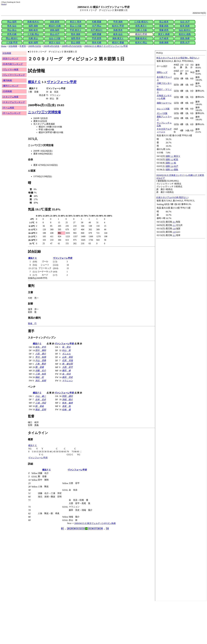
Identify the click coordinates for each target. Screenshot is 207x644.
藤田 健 (66, 370)
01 (62, 529)
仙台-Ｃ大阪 (55, 38)
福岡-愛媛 (97, 34)
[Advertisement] (82, 623)
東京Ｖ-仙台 (55, 43)
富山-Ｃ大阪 (76, 26)
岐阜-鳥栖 (185, 26)
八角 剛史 (41, 364)
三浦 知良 (41, 374)
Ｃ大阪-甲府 (12, 43)
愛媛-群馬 (164, 30)
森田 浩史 (67, 377)
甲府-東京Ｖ (76, 30)
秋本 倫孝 (67, 403)
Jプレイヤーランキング (14, 75)
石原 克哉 (67, 360)
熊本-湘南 (76, 34)
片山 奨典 (41, 360)
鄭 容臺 (40, 367)
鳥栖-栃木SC (33, 22)
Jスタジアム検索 (10, 97)
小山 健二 (41, 396)
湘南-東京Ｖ (118, 38)
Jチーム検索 (8, 108)
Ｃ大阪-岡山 (33, 34)
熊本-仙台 (12, 26)
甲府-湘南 (118, 22)
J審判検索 (7, 80)
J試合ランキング (10, 58)
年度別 (23, 46)
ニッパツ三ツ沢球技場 (44, 112)
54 (107, 529)
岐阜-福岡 (33, 43)
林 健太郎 (67, 364)
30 (74, 529)
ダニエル (66, 354)
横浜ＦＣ (34, 82)
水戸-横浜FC (97, 30)
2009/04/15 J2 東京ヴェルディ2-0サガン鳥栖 (95, 523)
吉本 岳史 (41, 399)
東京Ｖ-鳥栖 (164, 34)
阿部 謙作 (67, 396)
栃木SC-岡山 (141, 43)
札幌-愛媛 (97, 22)
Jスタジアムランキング (14, 102)
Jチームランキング (12, 113)
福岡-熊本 (76, 38)
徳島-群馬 (55, 22)
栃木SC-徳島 (185, 34)
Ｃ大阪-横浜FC (141, 22)
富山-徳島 (76, 43)
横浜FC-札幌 (55, 26)
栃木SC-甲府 (118, 26)
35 (89, 529)
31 (77, 529)
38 (98, 529)
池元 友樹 (41, 381)
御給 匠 (40, 377)
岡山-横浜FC (12, 38)
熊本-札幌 (97, 43)
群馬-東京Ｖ (141, 26)
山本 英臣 (67, 357)
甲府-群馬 (97, 38)
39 (101, 529)
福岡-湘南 (33, 26)
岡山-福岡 (12, 22)
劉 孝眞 (40, 406)
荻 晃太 (66, 347)
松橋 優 (66, 410)
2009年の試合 (35, 46)
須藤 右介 (41, 370)
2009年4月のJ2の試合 (72, 46)
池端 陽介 (67, 399)
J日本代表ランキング (13, 64)
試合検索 (13, 46)
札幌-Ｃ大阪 (141, 30)
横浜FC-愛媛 (118, 43)
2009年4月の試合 (51, 46)
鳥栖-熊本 (118, 30)
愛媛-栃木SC (141, 38)
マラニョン (67, 381)
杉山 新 (66, 350)
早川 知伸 (41, 357)
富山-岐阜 (164, 22)
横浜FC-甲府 (141, 34)
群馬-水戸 (185, 43)
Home (4, 4)
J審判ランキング (10, 86)
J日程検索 (7, 91)
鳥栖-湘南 (164, 43)
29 (71, 529)
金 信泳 (66, 374)
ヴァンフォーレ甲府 (62, 82)
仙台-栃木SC (185, 30)
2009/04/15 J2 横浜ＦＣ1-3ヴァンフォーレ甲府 (106, 46)
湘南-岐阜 (33, 30)
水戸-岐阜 (164, 38)
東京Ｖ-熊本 (76, 22)
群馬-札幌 (12, 34)
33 (83, 529)
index (181, 326)
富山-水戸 (55, 34)
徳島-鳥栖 (185, 38)
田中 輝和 (41, 350)
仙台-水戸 (185, 22)
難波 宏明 (41, 410)
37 (95, 529)
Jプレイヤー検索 (10, 70)
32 (80, 529)
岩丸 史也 (41, 347)
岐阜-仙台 (118, 34)
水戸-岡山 (97, 26)
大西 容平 (67, 367)
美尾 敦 (66, 406)
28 (68, 529)
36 (92, 529)
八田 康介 (41, 354)
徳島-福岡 (55, 30)
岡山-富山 (12, 30)
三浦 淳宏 (41, 403)
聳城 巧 (32, 323)
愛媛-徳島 (164, 26)
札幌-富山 (33, 38)
